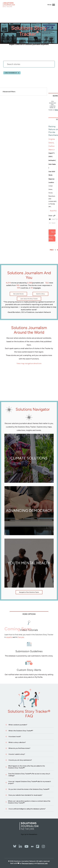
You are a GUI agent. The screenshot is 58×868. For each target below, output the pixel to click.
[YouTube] (26, 846)
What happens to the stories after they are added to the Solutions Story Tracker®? (27, 767)
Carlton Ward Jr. (11, 73)
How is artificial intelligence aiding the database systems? (27, 809)
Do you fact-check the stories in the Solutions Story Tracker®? (29, 789)
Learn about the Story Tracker (29, 299)
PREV (52, 250)
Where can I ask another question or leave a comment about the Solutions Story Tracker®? (29, 802)
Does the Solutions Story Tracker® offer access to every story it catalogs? (29, 775)
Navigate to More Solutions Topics (29, 592)
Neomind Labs (43, 863)
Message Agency (28, 863)
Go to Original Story (52, 235)
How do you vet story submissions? (20, 760)
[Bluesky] (15, 845)
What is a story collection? (17, 742)
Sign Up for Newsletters (29, 834)
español (9, 637)
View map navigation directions (29, 363)
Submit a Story (40, 294)
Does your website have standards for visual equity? (25, 795)
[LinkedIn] (20, 846)
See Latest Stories (18, 294)
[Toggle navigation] (51, 5)
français (21, 637)
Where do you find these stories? (19, 748)
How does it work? (15, 737)
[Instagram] (43, 846)
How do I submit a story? (17, 754)
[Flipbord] (38, 846)
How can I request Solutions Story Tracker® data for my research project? (30, 782)
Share (50, 216)
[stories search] (29, 69)
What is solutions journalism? (18, 725)
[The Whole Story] (32, 846)
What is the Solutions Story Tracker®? (21, 731)
